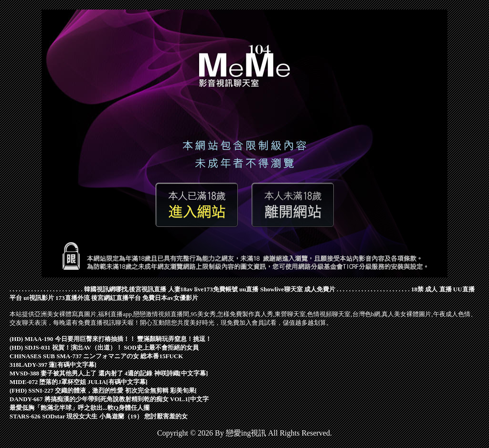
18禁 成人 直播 (431, 289)
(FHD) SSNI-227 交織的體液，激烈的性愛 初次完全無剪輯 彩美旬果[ (103, 390)
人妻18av (181, 289)
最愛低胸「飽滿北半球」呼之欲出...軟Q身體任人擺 (80, 408)
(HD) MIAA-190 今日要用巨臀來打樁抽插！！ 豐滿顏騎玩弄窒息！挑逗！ (111, 339)
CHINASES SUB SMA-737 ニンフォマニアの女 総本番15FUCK (96, 356)
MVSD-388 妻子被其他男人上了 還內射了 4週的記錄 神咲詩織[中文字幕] (109, 373)
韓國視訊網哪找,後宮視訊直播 (125, 289)
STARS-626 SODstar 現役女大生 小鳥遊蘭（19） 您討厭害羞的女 (99, 416)
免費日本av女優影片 (170, 298)
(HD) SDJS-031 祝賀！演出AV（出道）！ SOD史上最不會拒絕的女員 (104, 347)
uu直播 (249, 289)
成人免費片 (320, 289)
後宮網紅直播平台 (116, 298)
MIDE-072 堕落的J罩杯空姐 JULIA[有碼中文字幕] (79, 382)
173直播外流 (73, 298)
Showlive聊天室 (282, 289)
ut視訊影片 (39, 298)
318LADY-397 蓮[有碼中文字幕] (53, 365)
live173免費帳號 (216, 289)
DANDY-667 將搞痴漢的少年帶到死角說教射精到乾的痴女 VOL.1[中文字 (109, 399)
